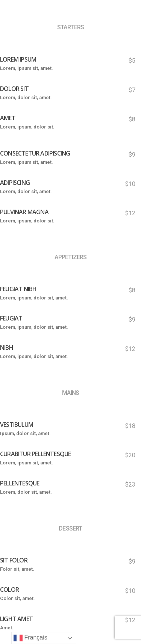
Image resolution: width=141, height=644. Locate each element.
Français (30, 638)
